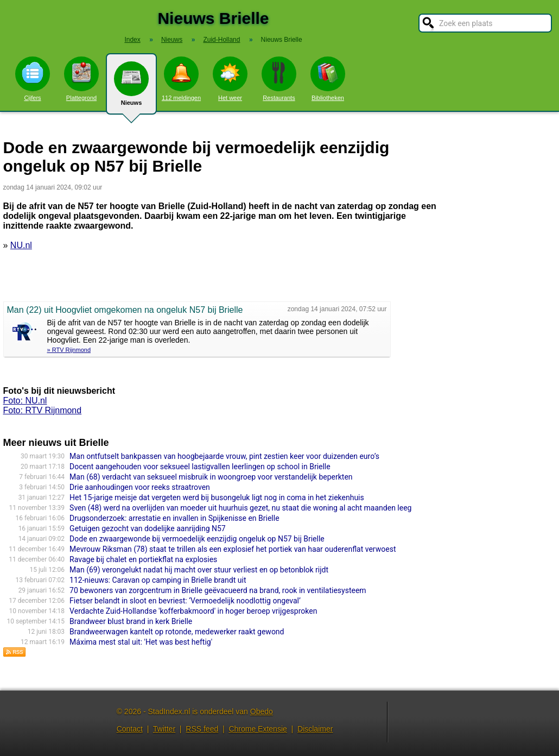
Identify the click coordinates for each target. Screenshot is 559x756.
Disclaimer (315, 729)
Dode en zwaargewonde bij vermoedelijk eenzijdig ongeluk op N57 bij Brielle (197, 539)
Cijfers (33, 79)
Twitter (164, 729)
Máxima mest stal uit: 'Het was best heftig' (141, 642)
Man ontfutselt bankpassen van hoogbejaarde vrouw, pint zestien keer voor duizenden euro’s (224, 456)
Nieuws (131, 88)
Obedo (262, 711)
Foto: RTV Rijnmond (43, 410)
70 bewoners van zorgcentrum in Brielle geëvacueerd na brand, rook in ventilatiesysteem (218, 590)
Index (132, 40)
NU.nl (21, 245)
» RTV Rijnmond (69, 350)
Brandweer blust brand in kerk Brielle (131, 621)
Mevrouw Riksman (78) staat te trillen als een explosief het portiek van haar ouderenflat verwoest (233, 549)
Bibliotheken (328, 79)
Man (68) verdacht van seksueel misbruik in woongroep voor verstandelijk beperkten (211, 477)
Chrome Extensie (258, 729)
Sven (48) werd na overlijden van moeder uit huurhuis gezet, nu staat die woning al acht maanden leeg (240, 508)
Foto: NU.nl (25, 401)
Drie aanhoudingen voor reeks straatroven (140, 487)
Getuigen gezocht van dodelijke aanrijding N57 (148, 528)
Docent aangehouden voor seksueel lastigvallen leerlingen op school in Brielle (200, 467)
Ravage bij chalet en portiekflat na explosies (143, 559)
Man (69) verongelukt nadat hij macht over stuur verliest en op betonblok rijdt (199, 570)
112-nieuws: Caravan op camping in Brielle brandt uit (158, 580)
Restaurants (279, 79)
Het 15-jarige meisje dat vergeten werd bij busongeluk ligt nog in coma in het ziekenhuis (217, 497)
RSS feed (202, 729)
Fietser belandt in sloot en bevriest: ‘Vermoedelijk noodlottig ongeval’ (185, 601)
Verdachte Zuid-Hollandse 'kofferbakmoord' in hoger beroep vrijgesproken (193, 611)
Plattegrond (81, 79)
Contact (130, 729)
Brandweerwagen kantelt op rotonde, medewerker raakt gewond (177, 632)
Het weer (230, 79)
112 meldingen (181, 79)
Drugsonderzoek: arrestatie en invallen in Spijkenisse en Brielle (174, 518)
